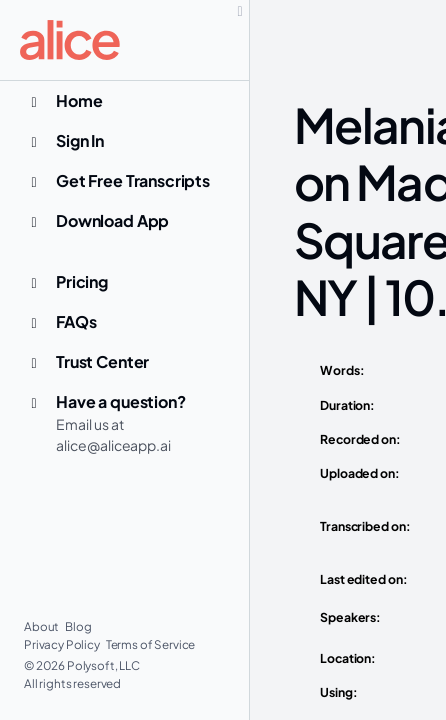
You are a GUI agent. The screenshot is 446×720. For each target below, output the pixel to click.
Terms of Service (151, 644)
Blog (78, 626)
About (42, 626)
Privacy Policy (63, 644)
